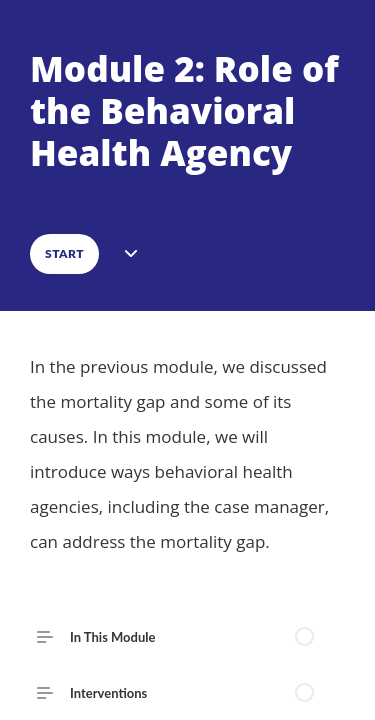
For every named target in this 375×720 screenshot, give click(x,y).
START (64, 253)
